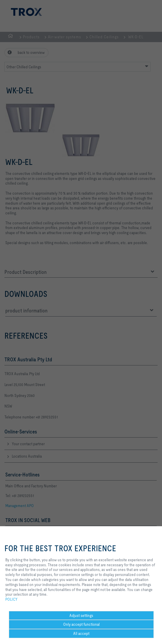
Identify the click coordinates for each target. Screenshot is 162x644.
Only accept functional (81, 624)
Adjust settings (81, 615)
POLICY (11, 599)
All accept (81, 633)
